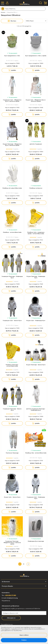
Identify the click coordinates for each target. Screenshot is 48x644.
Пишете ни (6, 601)
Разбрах (24, 640)
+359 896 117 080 (10, 595)
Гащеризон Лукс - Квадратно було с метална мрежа (12, 101)
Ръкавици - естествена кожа (12, 232)
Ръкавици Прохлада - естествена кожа (12, 365)
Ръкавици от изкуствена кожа (12, 188)
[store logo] (24, 3)
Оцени (16, 61)
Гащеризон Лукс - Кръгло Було (12, 320)
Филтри (13, 21)
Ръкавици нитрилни (36, 188)
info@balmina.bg (12, 598)
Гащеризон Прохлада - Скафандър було (12, 277)
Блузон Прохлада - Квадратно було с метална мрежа (12, 145)
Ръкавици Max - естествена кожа (36, 453)
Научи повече (24, 635)
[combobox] (23, 9)
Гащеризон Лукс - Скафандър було (36, 498)
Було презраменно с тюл (12, 56)
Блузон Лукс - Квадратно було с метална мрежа (36, 101)
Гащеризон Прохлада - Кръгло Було (12, 409)
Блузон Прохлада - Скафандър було (36, 277)
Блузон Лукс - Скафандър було (36, 320)
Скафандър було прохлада (36, 541)
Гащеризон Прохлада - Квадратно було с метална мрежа (12, 543)
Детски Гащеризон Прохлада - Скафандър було (36, 409)
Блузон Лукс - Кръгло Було (12, 497)
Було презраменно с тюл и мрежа (36, 56)
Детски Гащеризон (36, 144)
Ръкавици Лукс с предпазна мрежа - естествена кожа (36, 233)
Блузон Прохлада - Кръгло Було (36, 365)
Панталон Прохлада (12, 453)
